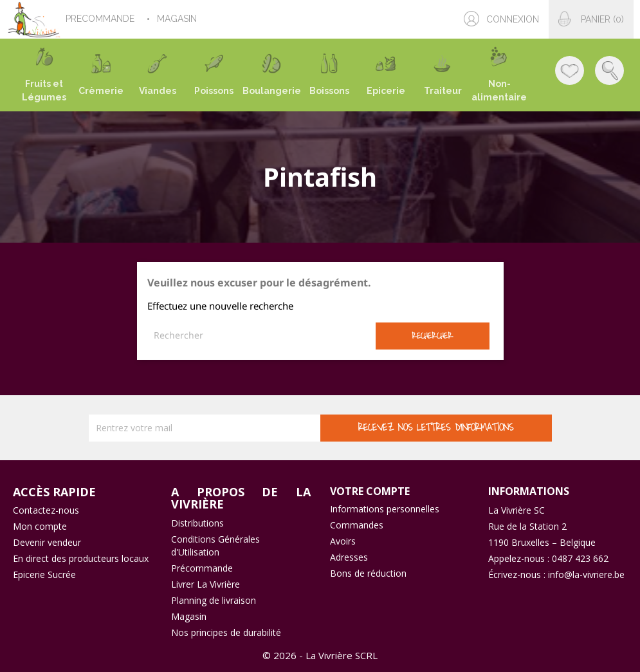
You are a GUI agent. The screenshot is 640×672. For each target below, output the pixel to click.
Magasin (189, 616)
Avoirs (343, 541)
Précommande (202, 568)
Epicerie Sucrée (44, 574)
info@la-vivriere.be (586, 574)
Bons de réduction (368, 573)
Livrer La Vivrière (206, 584)
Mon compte (40, 526)
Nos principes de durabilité (226, 632)
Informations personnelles (385, 509)
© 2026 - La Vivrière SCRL (320, 655)
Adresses (349, 557)
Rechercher (432, 336)
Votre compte (370, 491)
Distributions (197, 523)
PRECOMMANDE (101, 19)
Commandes (357, 525)
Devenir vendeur (47, 542)
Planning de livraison (214, 600)
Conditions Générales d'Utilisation (215, 546)
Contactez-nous (46, 510)
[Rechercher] (261, 335)
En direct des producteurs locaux (81, 558)
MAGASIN (178, 19)
